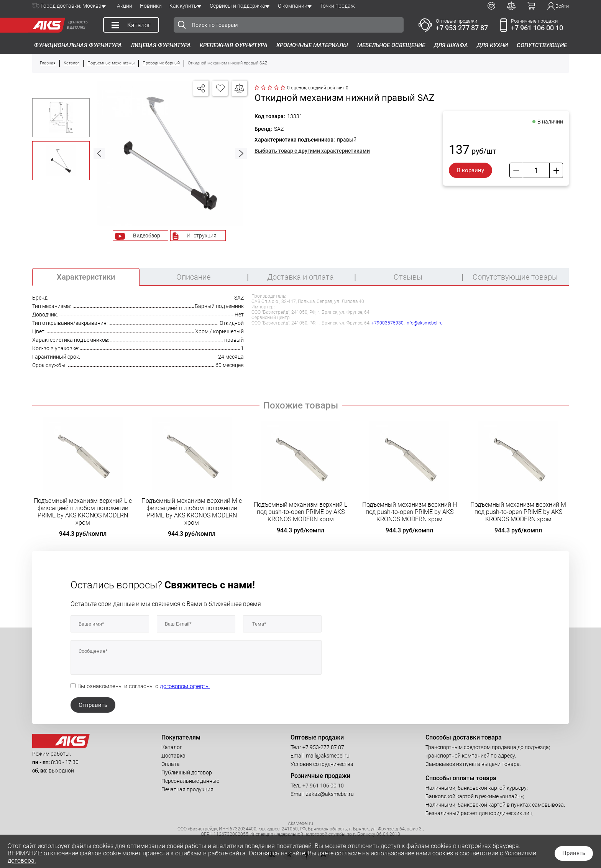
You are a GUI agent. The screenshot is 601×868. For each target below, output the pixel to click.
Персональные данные (190, 781)
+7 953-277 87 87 (323, 747)
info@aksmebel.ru (424, 323)
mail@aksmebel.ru (328, 756)
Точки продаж (337, 6)
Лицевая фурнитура (161, 45)
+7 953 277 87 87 (462, 28)
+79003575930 (388, 323)
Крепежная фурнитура (234, 45)
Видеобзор (147, 236)
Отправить (93, 705)
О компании (293, 6)
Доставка (173, 756)
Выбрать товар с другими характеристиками (312, 151)
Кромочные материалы (312, 45)
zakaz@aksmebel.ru (330, 794)
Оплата (171, 764)
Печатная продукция (187, 789)
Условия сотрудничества (322, 764)
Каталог (172, 747)
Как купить (183, 6)
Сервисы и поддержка (237, 6)
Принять (574, 853)
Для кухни (492, 45)
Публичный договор (187, 772)
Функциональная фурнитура (78, 45)
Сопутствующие (542, 45)
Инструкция (202, 236)
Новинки (151, 6)
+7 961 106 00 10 (537, 28)
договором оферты (185, 686)
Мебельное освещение (391, 45)
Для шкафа (451, 45)
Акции (125, 6)
